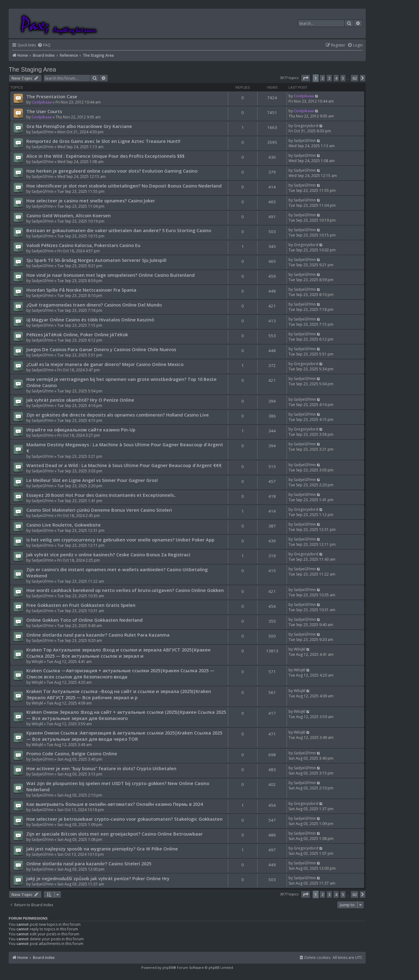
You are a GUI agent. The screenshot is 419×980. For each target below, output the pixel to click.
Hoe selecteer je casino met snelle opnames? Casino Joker (91, 201)
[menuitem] (44, 45)
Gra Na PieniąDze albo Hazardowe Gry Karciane (79, 126)
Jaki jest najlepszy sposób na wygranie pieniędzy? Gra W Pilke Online (102, 849)
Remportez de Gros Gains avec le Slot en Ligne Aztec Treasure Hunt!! (103, 141)
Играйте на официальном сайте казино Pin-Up (81, 430)
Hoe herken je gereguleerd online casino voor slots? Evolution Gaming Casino (112, 171)
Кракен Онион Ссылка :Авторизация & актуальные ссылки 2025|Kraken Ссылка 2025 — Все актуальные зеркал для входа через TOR (124, 736)
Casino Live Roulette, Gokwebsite (64, 525)
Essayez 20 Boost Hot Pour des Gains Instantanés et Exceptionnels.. (101, 495)
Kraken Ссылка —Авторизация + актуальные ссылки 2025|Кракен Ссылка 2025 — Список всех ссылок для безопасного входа (120, 673)
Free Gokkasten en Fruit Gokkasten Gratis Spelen (81, 605)
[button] (306, 78)
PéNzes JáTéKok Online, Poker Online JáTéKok (77, 334)
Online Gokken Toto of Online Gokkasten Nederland (84, 620)
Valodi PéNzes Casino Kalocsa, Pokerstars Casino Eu (83, 245)
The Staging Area (32, 69)
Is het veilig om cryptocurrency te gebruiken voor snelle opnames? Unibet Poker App (120, 540)
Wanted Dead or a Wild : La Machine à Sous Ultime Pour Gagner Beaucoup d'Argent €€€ (124, 465)
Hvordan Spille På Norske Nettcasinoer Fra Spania (81, 290)
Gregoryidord (306, 126)
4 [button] (336, 78)
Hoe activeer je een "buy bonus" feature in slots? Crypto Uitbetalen (101, 768)
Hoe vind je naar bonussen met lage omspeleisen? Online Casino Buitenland (110, 275)
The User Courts (44, 111)
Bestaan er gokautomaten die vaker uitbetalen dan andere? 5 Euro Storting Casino (119, 230)
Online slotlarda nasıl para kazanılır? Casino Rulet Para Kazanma (98, 635)
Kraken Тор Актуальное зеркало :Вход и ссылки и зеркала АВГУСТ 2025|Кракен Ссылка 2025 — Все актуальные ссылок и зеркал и (118, 653)
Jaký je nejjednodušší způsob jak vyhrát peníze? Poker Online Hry (98, 878)
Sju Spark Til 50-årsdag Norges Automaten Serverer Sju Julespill (96, 260)
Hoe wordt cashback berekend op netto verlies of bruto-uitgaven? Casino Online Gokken (125, 590)
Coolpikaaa (42, 102)
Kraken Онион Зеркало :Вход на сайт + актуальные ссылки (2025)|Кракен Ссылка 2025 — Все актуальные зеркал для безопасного (126, 715)
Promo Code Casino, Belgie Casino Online (72, 753)
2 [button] (322, 78)
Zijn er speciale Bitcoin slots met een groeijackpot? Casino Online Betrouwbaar (115, 834)
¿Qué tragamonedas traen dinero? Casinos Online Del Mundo (94, 305)
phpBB (168, 967)
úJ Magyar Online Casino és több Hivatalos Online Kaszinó (90, 320)
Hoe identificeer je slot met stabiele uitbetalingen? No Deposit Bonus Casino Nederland (124, 186)
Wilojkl (37, 662)
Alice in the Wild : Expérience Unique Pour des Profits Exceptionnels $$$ (105, 156)
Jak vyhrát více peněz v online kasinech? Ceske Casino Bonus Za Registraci (108, 554)
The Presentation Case (52, 96)
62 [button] (355, 78)
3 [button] (329, 78)
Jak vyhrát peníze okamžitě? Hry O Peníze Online (80, 400)
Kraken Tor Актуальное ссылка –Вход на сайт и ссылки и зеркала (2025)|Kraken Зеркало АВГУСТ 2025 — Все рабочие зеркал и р (119, 694)
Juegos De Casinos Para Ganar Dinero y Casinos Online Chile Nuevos (101, 349)
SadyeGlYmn (43, 132)
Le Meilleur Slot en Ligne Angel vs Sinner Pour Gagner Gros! (92, 480)
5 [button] (343, 78)
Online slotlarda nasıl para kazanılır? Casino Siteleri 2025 (89, 863)
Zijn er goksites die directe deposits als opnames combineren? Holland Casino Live (118, 415)
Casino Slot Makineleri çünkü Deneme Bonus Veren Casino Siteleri (99, 510)
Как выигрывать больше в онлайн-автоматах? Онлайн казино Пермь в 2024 (115, 804)
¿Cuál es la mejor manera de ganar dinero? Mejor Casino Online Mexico (105, 364)
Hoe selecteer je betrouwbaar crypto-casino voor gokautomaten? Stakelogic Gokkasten (124, 819)
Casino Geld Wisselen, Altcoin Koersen (68, 215)
